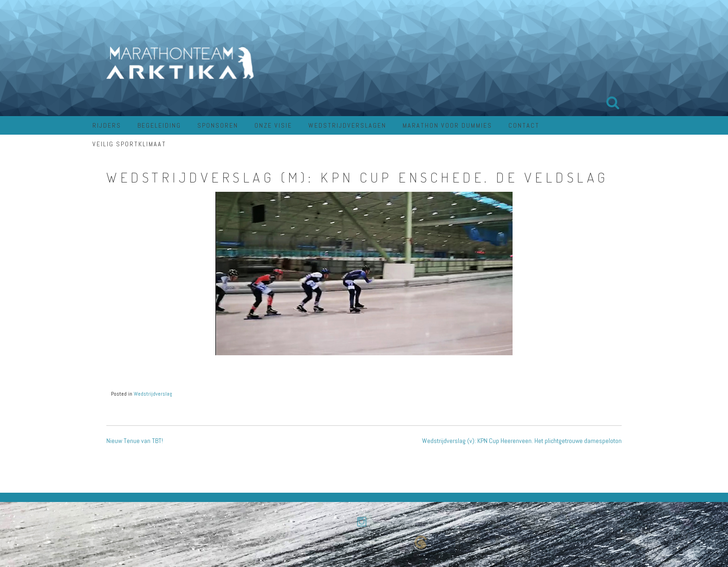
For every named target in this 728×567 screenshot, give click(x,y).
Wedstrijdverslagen (347, 125)
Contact (524, 125)
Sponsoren (218, 125)
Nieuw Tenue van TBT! (135, 441)
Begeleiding (159, 125)
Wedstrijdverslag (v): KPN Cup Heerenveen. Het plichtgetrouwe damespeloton (522, 441)
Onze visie (273, 125)
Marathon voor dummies (447, 125)
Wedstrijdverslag (153, 394)
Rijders (107, 125)
